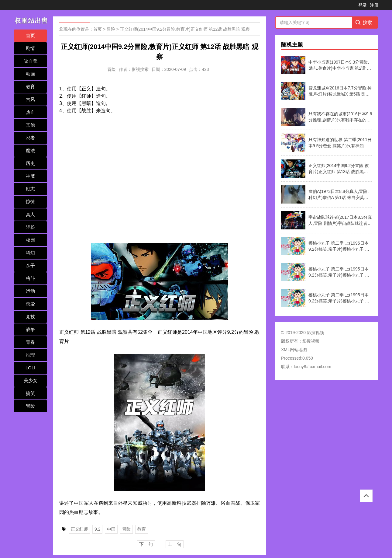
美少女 (31, 380)
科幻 (30, 253)
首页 (30, 35)
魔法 (30, 150)
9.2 (97, 529)
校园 (30, 240)
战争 (30, 329)
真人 (30, 214)
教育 (30, 87)
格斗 (30, 278)
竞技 (30, 317)
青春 (30, 342)
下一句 (146, 544)
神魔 (30, 176)
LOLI (31, 368)
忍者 (30, 138)
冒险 (30, 406)
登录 (363, 5)
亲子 (30, 265)
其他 (30, 125)
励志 (30, 189)
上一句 (175, 544)
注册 (374, 5)
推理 (30, 355)
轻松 (30, 227)
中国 (111, 529)
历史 (30, 163)
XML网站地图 (294, 350)
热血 (30, 112)
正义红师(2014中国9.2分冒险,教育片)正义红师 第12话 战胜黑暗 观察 (185, 29)
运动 (30, 291)
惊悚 (30, 202)
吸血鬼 (31, 61)
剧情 (30, 48)
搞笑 (30, 393)
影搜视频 (311, 341)
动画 (30, 74)
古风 (30, 99)
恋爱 (30, 304)
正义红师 (79, 529)
